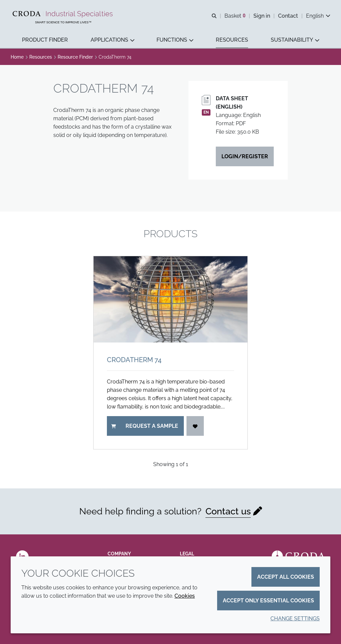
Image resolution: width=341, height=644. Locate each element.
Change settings (295, 619)
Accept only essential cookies (268, 601)
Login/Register (245, 156)
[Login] (195, 426)
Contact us (228, 511)
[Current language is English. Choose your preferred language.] (318, 16)
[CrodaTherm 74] (170, 300)
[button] (45, 40)
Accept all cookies (286, 577)
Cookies (185, 596)
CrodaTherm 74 (134, 360)
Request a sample (145, 426)
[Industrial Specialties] (63, 14)
